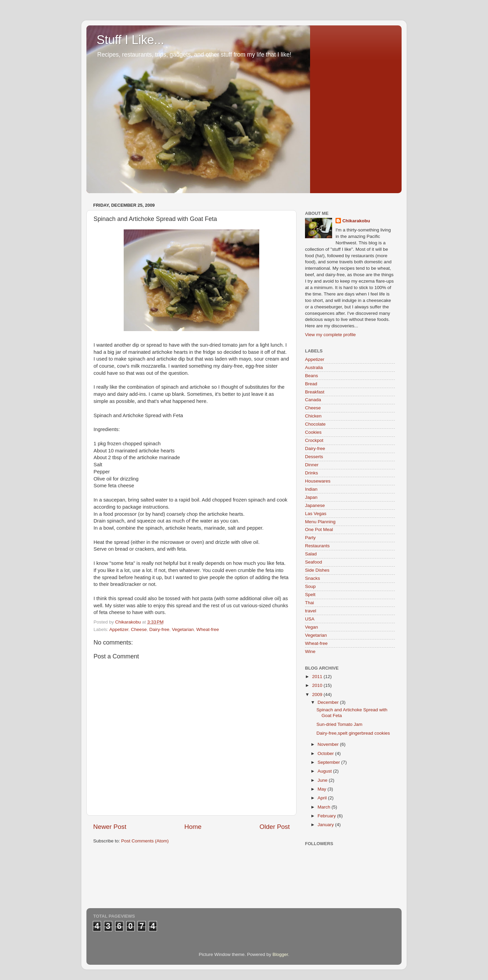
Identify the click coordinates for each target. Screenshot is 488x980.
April (323, 798)
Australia (314, 367)
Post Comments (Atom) (145, 841)
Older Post (275, 827)
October (326, 753)
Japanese (315, 505)
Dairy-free (159, 629)
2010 (318, 685)
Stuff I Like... (130, 40)
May (322, 789)
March (324, 807)
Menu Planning (320, 522)
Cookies (313, 432)
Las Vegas (316, 514)
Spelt (310, 595)
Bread (311, 384)
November (329, 744)
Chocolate (315, 424)
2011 (318, 677)
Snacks (312, 578)
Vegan (311, 627)
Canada (313, 400)
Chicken (313, 416)
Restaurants (317, 546)
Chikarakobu (356, 221)
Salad (311, 554)
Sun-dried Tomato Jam (340, 724)
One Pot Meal (319, 529)
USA (310, 619)
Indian (311, 489)
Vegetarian (183, 629)
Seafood (313, 562)
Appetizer (119, 629)
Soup (310, 586)
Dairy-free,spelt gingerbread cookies (353, 733)
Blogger (280, 954)
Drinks (311, 473)
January (326, 825)
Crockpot (314, 440)
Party (310, 538)
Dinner (312, 465)
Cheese (139, 629)
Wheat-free (208, 629)
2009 (318, 695)
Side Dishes (317, 570)
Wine (310, 651)
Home (193, 827)
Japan (311, 497)
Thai (309, 603)
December (329, 702)
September (329, 762)
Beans (311, 376)
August (325, 771)
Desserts (314, 457)
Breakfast (315, 392)
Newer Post (110, 827)
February (327, 816)
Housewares (318, 481)
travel (311, 611)
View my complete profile (330, 335)
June (323, 780)
